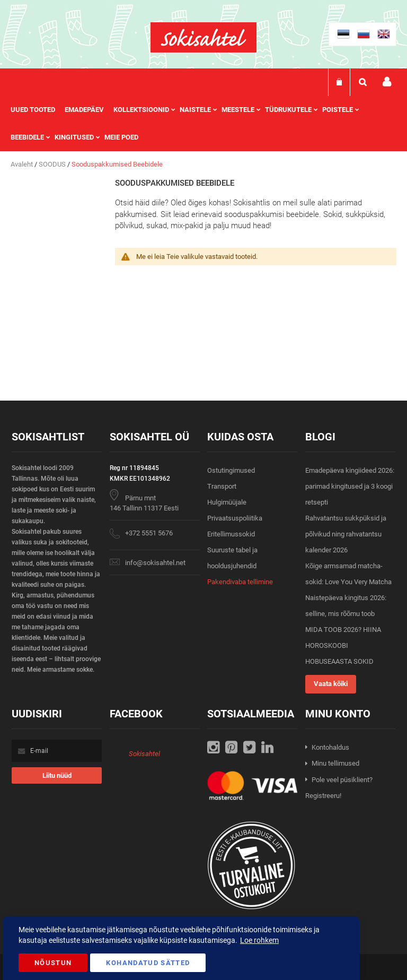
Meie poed (121, 137)
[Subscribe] (57, 775)
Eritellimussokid (231, 534)
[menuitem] (38, 110)
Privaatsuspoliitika (235, 518)
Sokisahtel (144, 754)
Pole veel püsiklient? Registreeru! (339, 788)
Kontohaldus (330, 747)
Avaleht (23, 164)
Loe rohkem (259, 940)
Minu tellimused (335, 763)
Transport (222, 486)
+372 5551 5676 (149, 533)
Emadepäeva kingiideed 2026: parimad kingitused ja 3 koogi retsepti (350, 486)
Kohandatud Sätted (148, 963)
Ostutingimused (231, 470)
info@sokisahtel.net (155, 563)
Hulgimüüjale (227, 502)
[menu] (203, 124)
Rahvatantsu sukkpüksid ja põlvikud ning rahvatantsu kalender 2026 (346, 534)
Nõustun (53, 963)
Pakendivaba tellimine (240, 582)
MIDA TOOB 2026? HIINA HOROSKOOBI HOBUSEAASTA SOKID (343, 645)
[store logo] (203, 37)
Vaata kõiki (331, 684)
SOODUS (53, 164)
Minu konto (387, 82)
